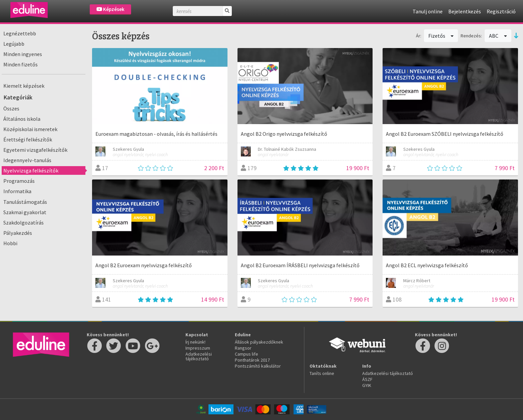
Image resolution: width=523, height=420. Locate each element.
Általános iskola (22, 119)
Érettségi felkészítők (28, 139)
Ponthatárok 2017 (252, 360)
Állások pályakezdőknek (259, 342)
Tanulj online (428, 11)
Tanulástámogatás (25, 202)
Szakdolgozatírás (24, 223)
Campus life (246, 354)
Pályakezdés (18, 233)
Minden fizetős (21, 64)
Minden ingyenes (23, 54)
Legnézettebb (20, 33)
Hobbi (10, 243)
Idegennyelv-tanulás (27, 160)
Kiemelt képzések (24, 86)
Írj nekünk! (195, 342)
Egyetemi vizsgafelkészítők (35, 150)
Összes (11, 108)
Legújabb (14, 44)
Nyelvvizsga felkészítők (31, 170)
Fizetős (441, 36)
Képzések (110, 9)
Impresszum (198, 348)
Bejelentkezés (465, 11)
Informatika (17, 191)
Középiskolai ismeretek (30, 129)
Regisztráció (501, 11)
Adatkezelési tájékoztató (199, 356)
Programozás (19, 181)
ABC (498, 36)
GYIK (367, 385)
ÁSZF (367, 379)
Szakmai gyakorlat (25, 212)
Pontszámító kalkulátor (258, 366)
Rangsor (243, 348)
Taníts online (322, 373)
